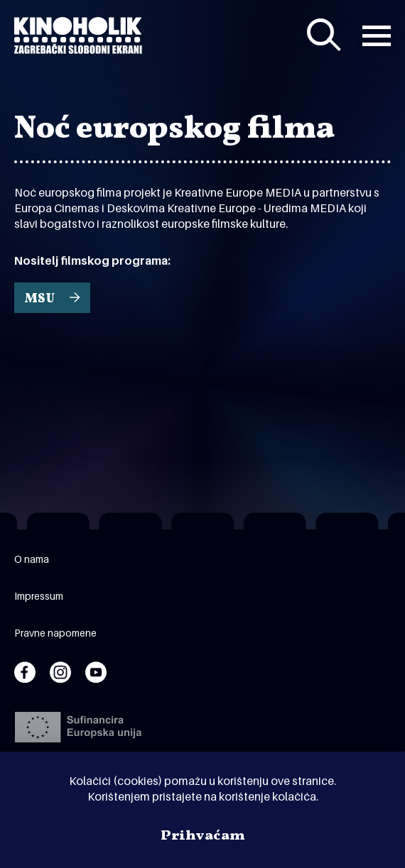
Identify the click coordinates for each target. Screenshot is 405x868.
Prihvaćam (203, 836)
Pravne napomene (55, 633)
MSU (39, 299)
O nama (32, 559)
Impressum (39, 596)
